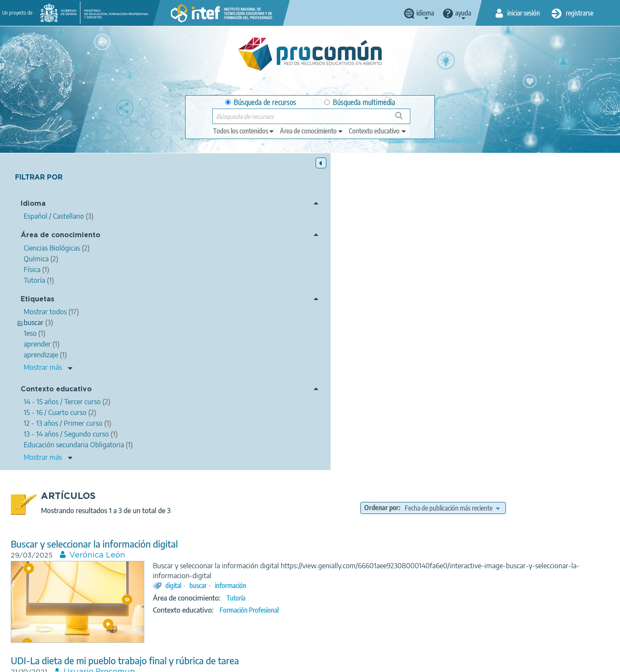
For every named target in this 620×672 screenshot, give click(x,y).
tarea (470, 386)
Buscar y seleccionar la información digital (249, 227)
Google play (331, 628)
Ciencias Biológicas (406, 398)
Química (448, 398)
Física (418, 555)
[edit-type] (244, 131)
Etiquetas (37, 300)
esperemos (390, 533)
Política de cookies (289, 662)
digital (328, 279)
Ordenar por (446, 191)
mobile (421, 533)
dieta (327, 386)
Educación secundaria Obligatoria (418, 567)
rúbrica (446, 386)
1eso (362, 533)
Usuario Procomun (254, 356)
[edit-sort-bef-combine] (517, 191)
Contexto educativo (56, 390)
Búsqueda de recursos (261, 102)
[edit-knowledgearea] (312, 131)
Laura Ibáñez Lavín (256, 473)
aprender (353, 543)
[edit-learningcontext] (378, 131)
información (386, 279)
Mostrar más (43, 368)
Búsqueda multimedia (360, 102)
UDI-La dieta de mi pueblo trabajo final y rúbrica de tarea (280, 344)
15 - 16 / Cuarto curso (476, 410)
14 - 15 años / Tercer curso (408, 410)
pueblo (350, 386)
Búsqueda (404, 119)
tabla (512, 533)
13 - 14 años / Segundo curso (413, 576)
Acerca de (132, 662)
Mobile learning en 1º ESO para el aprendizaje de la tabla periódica (298, 461)
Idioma (33, 205)
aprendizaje (482, 533)
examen (409, 543)
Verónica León (252, 238)
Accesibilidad (342, 662)
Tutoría (391, 291)
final (400, 386)
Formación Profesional (404, 303)
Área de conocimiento (60, 236)
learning (448, 533)
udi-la (422, 386)
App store (257, 628)
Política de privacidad (225, 662)
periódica (538, 533)
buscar (353, 279)
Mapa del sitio (390, 662)
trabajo (377, 386)
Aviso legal (171, 662)
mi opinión (334, 533)
